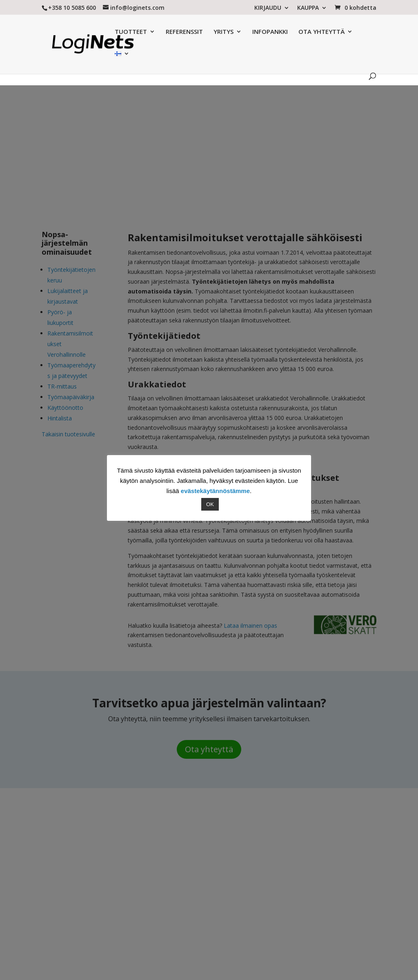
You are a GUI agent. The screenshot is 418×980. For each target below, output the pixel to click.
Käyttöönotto (65, 408)
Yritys (141, 825)
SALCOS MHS (324, 850)
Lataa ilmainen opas (250, 626)
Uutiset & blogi (312, 59)
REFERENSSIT (166, 32)
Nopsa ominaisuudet (202, 59)
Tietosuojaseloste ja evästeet (239, 937)
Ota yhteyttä (209, 749)
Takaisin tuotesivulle (68, 434)
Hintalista (60, 418)
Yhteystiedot (150, 863)
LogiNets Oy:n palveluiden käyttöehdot (98, 947)
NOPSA (316, 825)
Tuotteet (145, 837)
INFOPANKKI (252, 32)
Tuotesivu (152, 59)
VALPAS (316, 837)
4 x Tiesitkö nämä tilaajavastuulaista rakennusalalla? (243, 835)
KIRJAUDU (268, 8)
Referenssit (148, 850)
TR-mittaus (62, 386)
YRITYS (206, 32)
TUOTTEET (113, 32)
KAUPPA (308, 8)
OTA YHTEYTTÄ (303, 32)
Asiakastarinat (265, 59)
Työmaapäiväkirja (71, 397)
